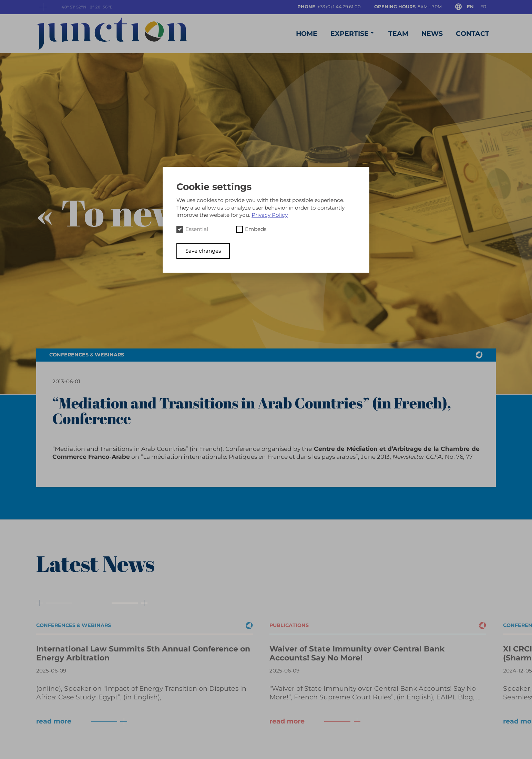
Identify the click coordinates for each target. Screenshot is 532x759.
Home (307, 34)
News (432, 34)
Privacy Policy (270, 215)
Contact (473, 34)
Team (398, 34)
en (470, 7)
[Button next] (125, 603)
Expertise (353, 33)
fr (483, 7)
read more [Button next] (83, 721)
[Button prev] (54, 603)
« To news (116, 212)
